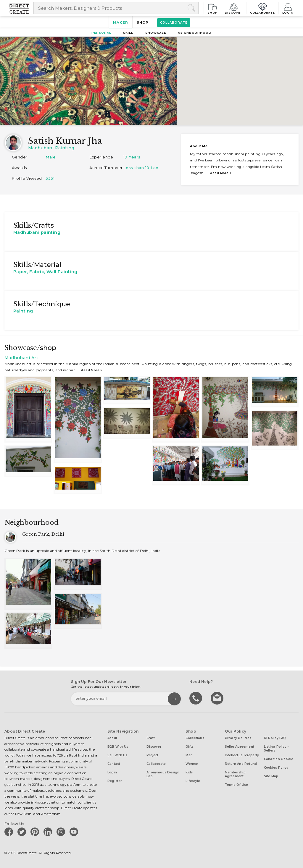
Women (192, 764)
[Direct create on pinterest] (36, 832)
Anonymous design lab (163, 774)
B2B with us (118, 747)
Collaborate (263, 8)
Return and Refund (241, 764)
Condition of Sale (279, 759)
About (112, 738)
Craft (151, 738)
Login (288, 8)
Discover (234, 8)
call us (196, 698)
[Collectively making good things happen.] (21, 9)
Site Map (271, 776)
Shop (212, 8)
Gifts (190, 747)
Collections (195, 738)
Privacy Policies (238, 738)
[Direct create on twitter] (23, 832)
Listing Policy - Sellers (276, 749)
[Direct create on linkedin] (49, 832)
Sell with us (117, 755)
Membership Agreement (235, 774)
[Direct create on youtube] (75, 832)
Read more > (221, 173)
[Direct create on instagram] (62, 832)
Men (189, 755)
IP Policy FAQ (275, 738)
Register (115, 781)
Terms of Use (237, 785)
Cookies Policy (276, 768)
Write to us (218, 698)
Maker (121, 22)
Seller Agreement (240, 747)
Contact (114, 764)
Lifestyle (193, 781)
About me (199, 146)
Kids (189, 772)
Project (153, 755)
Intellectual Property (242, 755)
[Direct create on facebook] (10, 832)
